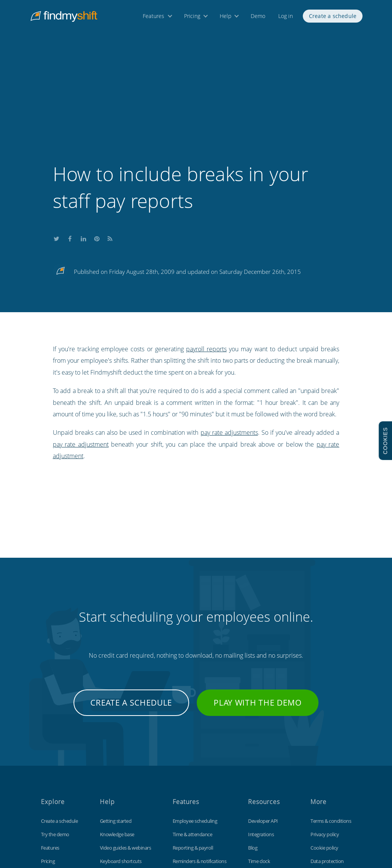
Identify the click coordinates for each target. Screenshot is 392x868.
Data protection (327, 765)
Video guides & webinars (126, 751)
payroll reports (206, 252)
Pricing (192, 18)
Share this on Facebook (70, 141)
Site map (320, 778)
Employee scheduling (195, 724)
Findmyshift (92, 833)
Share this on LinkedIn (83, 141)
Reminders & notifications (200, 765)
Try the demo (55, 738)
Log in (286, 18)
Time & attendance (193, 738)
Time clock (259, 765)
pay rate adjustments (229, 336)
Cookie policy (324, 751)
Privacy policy (325, 738)
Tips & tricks (112, 778)
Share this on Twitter (57, 141)
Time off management (196, 778)
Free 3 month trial (60, 778)
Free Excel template (269, 791)
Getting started (116, 724)
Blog (253, 751)
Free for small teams (194, 791)
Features (154, 18)
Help (225, 18)
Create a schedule (333, 18)
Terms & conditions (331, 724)
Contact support (117, 791)
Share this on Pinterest (97, 141)
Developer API (263, 724)
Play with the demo (258, 606)
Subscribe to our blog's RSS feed (110, 141)
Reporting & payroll (193, 751)
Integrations (261, 738)
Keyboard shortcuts (121, 765)
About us (51, 791)
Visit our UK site (327, 791)
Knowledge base (117, 738)
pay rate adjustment (81, 348)
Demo (258, 18)
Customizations (265, 778)
